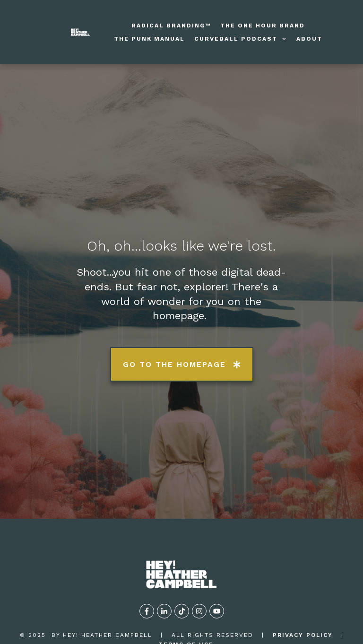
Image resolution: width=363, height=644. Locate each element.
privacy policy (303, 591)
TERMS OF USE (186, 600)
